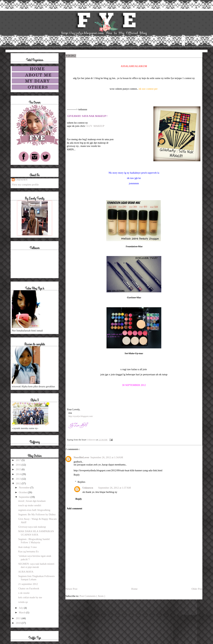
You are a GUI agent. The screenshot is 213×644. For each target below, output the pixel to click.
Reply (77, 475)
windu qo (23, 602)
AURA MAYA (26, 572)
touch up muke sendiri (30, 505)
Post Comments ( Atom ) (92, 596)
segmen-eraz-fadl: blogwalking (34, 510)
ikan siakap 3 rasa (27, 547)
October (23, 492)
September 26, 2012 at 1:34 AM (107, 457)
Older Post (197, 589)
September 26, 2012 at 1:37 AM (115, 488)
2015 (19, 469)
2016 (19, 465)
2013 (19, 479)
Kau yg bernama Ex (29, 551)
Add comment (74, 508)
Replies (81, 482)
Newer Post (71, 589)
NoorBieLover (82, 457)
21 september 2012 (28, 584)
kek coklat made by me (30, 597)
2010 (19, 623)
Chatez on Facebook (29, 588)
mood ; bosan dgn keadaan (32, 501)
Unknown (88, 488)
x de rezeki (24, 593)
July (21, 608)
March (23, 612)
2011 (19, 618)
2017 (19, 460)
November (25, 488)
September (25, 497)
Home (134, 589)
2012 (19, 483)
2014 (19, 474)
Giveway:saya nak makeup (32, 527)
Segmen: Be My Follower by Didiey (37, 514)
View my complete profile (25, 185)
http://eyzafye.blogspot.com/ (81, 416)
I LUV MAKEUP (95, 126)
